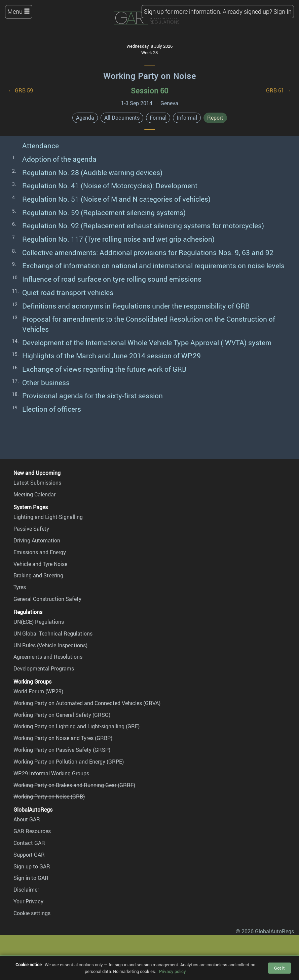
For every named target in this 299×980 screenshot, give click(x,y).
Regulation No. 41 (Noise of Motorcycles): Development (110, 186)
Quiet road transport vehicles (68, 292)
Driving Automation (37, 540)
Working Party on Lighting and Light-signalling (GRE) (77, 726)
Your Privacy (28, 901)
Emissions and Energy (40, 552)
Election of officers (52, 409)
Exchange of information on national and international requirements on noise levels (153, 266)
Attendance (41, 146)
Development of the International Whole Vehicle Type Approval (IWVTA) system (147, 342)
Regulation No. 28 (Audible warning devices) (92, 172)
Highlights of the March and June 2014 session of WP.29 (111, 356)
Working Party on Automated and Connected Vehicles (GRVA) (87, 703)
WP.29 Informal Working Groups (51, 773)
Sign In (283, 11)
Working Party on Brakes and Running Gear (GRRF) (74, 785)
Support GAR (29, 855)
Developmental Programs (44, 668)
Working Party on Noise (150, 76)
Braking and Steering (38, 575)
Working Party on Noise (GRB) (49, 797)
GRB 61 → (278, 90)
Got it (279, 968)
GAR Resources (32, 831)
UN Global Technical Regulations (53, 634)
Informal (187, 118)
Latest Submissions (37, 483)
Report (215, 118)
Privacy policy (173, 971)
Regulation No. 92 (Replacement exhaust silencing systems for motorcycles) (143, 226)
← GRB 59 (21, 90)
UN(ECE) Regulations (39, 622)
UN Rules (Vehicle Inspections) (50, 645)
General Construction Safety (47, 599)
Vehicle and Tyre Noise (40, 564)
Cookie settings (32, 913)
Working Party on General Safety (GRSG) (62, 715)
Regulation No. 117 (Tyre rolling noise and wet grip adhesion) (118, 239)
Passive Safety (31, 529)
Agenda (85, 118)
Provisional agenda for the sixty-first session (92, 396)
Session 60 (149, 91)
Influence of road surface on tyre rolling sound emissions (112, 279)
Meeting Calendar (34, 494)
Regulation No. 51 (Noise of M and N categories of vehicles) (116, 199)
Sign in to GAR (31, 878)
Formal (158, 118)
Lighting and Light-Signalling (48, 517)
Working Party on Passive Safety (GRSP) (62, 750)
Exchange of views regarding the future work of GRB (104, 369)
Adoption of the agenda (59, 159)
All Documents (122, 118)
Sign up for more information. (183, 11)
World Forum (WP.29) (38, 691)
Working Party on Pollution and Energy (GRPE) (69, 762)
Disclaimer (26, 890)
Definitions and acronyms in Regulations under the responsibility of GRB (136, 306)
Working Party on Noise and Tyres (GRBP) (63, 738)
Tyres (20, 587)
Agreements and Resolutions (48, 657)
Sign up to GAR (32, 866)
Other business (46, 382)
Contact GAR (29, 843)
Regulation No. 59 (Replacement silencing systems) (104, 212)
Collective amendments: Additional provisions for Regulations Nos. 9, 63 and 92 (148, 252)
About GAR (27, 819)
